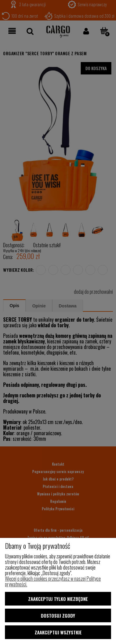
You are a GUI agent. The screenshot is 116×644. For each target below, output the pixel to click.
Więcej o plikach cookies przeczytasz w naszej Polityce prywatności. (53, 581)
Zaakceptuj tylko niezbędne (58, 599)
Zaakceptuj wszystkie (58, 632)
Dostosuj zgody (58, 615)
